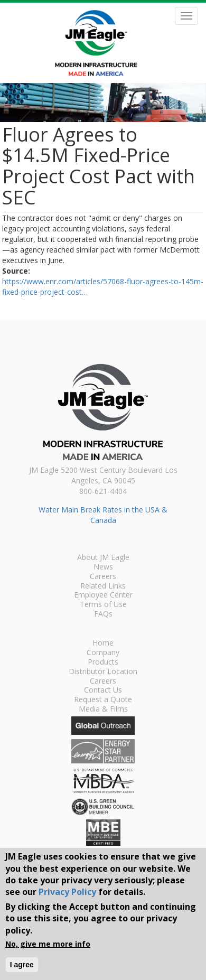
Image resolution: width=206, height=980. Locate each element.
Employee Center (103, 595)
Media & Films (103, 710)
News (103, 567)
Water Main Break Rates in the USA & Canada (103, 515)
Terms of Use (103, 605)
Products (103, 662)
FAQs (103, 614)
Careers (103, 577)
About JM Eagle (103, 558)
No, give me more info (48, 944)
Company (103, 653)
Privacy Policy (67, 892)
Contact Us (103, 690)
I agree (22, 965)
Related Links (103, 586)
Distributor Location (103, 672)
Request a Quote (103, 700)
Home (103, 643)
